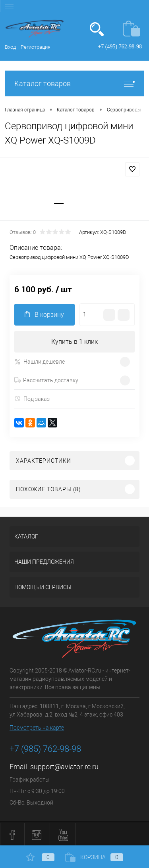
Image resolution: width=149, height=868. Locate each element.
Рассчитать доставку (46, 380)
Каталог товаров (74, 83)
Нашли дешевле (40, 362)
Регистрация (36, 47)
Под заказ (32, 399)
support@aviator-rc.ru (64, 767)
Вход (10, 47)
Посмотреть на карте (37, 728)
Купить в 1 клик (74, 342)
